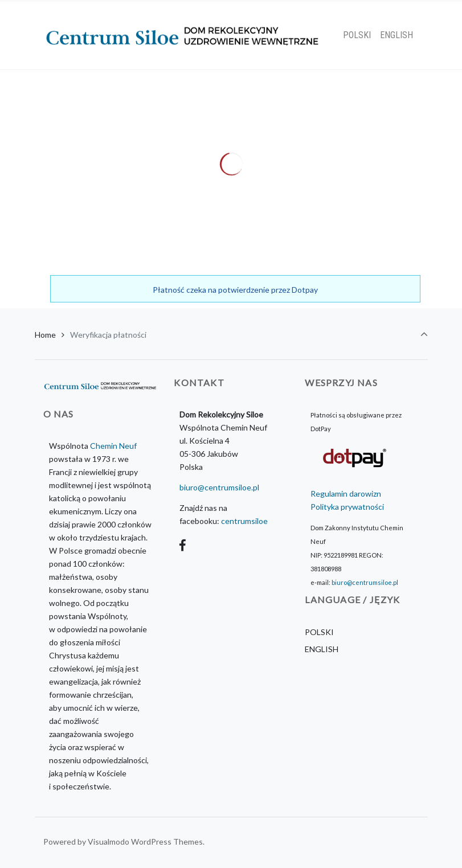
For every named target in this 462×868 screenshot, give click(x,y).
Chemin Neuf (113, 446)
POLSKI (319, 632)
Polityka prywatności (347, 507)
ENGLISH (322, 649)
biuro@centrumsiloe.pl (219, 487)
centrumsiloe (244, 521)
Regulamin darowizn (346, 494)
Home (45, 335)
